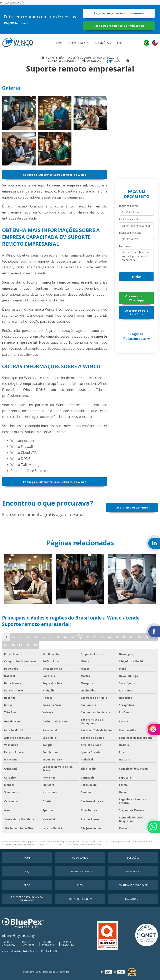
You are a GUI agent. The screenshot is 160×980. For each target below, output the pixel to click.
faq (120, 43)
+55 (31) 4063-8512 (48, 944)
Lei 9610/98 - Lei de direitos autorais (84, 844)
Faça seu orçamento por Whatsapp (119, 26)
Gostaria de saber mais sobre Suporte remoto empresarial (136, 260)
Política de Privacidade (133, 885)
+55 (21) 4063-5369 (28, 944)
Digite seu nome (129, 206)
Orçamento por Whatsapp (136, 298)
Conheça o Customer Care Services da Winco (55, 175)
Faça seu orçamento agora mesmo (119, 13)
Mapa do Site (133, 899)
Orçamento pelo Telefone (136, 312)
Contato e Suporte (62, 61)
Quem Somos (77, 43)
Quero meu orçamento (132, 507)
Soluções (102, 43)
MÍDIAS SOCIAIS (92, 61)
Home (59, 43)
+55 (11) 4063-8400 (8, 944)
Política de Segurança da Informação (27, 899)
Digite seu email (129, 219)
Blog (117, 61)
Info (80, 885)
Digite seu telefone (130, 233)
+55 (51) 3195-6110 (67, 944)
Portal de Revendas (80, 899)
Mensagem (126, 246)
